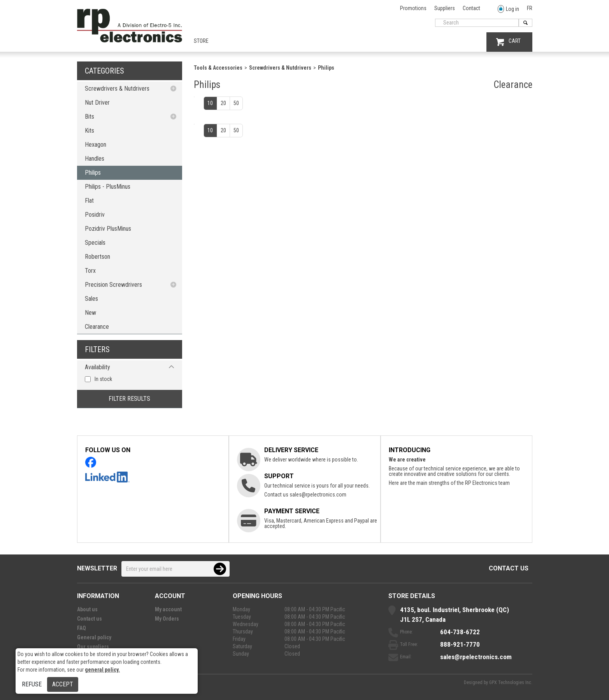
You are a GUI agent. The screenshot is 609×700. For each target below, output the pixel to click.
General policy (94, 637)
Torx (90, 271)
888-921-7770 (460, 644)
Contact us (509, 568)
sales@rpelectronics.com (318, 495)
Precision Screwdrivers (113, 285)
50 (236, 103)
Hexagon (96, 145)
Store (201, 41)
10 (210, 103)
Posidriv (95, 215)
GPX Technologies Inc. (511, 682)
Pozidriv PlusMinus (108, 229)
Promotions (413, 8)
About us (87, 609)
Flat (89, 201)
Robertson (97, 257)
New (90, 313)
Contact (471, 8)
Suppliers (445, 8)
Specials (95, 243)
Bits (90, 117)
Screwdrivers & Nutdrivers (117, 89)
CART (508, 42)
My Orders (167, 619)
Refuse (32, 684)
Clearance (97, 327)
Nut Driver (97, 103)
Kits (90, 131)
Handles (95, 159)
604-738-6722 (460, 632)
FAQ (82, 628)
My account (168, 609)
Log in (508, 9)
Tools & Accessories (218, 68)
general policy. (102, 670)
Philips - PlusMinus (108, 187)
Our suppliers (93, 647)
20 (223, 103)
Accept (63, 684)
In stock (103, 379)
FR (530, 8)
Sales (91, 299)
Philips (93, 173)
